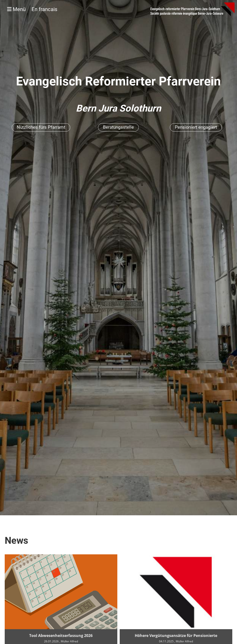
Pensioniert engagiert (196, 127)
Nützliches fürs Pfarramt (41, 127)
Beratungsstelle (118, 127)
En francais (44, 9)
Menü (32, 9)
